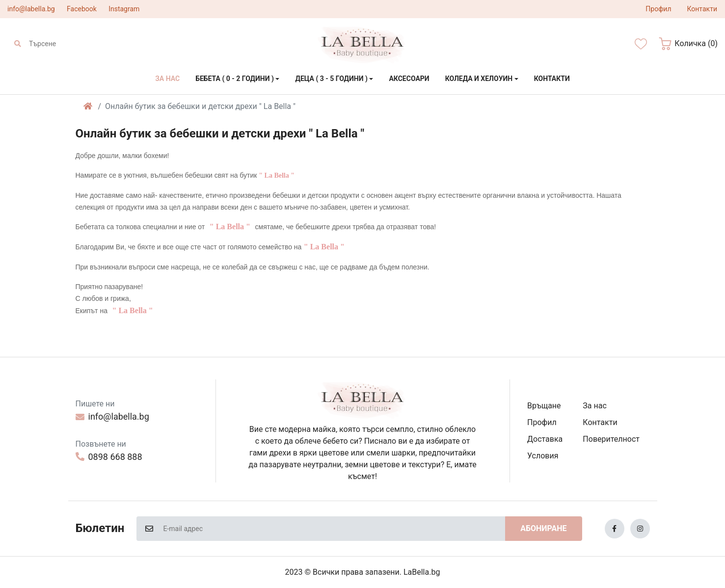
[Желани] (641, 44)
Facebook (82, 9)
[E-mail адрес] (334, 529)
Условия (543, 456)
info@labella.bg (31, 9)
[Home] (88, 106)
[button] (688, 44)
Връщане (544, 406)
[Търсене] (73, 44)
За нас (594, 406)
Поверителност (611, 439)
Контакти (600, 422)
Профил (542, 422)
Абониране (543, 528)
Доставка (545, 439)
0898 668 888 (109, 457)
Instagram (124, 9)
